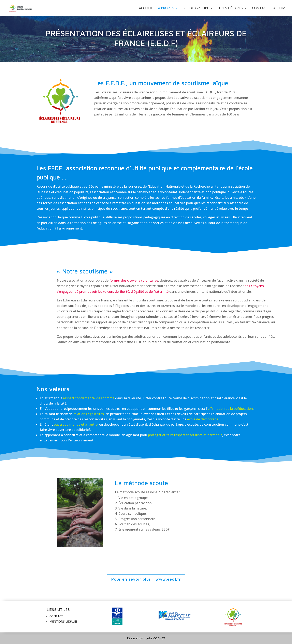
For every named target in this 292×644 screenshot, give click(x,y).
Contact (260, 9)
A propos (166, 9)
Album (279, 9)
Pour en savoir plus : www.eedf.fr (146, 579)
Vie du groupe (196, 9)
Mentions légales (63, 621)
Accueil (146, 9)
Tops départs (231, 9)
